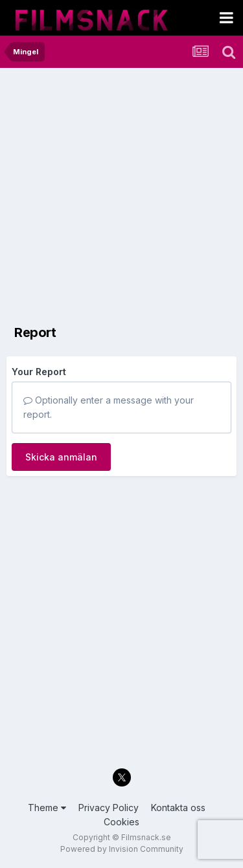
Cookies (121, 822)
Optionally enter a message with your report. (109, 407)
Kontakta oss (178, 808)
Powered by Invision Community (122, 849)
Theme (47, 808)
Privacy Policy (109, 808)
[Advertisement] (121, 196)
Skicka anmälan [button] (61, 457)
